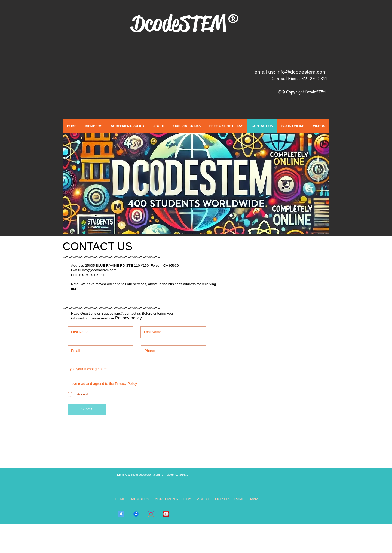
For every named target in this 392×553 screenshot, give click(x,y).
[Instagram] (151, 514)
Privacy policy (129, 318)
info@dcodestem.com (302, 72)
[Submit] (87, 410)
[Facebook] (136, 514)
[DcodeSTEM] (166, 514)
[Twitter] (121, 514)
